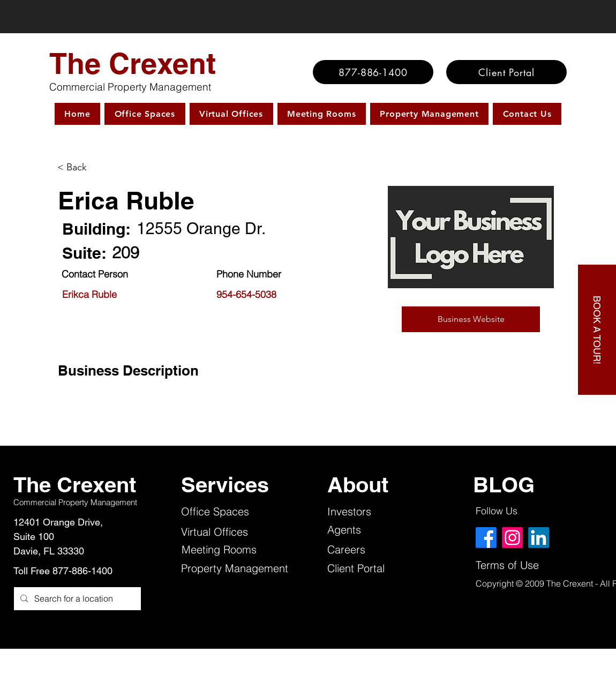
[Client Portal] (506, 72)
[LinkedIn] (539, 538)
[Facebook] (486, 538)
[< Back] (103, 167)
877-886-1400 (82, 571)
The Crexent (133, 63)
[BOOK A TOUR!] (597, 330)
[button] (471, 319)
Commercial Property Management (130, 87)
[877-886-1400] (373, 72)
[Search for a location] (76, 599)
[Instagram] (512, 538)
